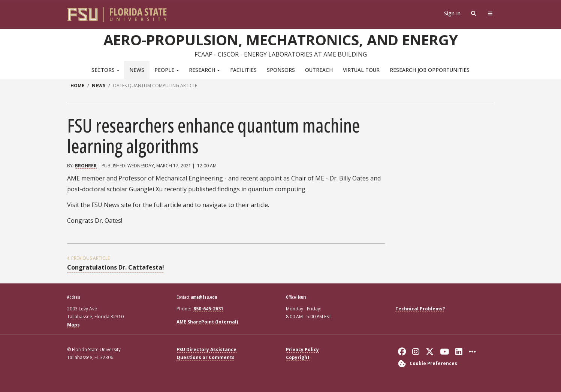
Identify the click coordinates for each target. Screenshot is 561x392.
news (99, 86)
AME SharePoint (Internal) (207, 322)
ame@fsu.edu (204, 297)
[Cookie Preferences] (426, 363)
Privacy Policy (302, 350)
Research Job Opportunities (430, 70)
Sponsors (281, 70)
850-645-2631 (208, 309)
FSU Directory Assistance (206, 350)
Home (77, 86)
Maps (73, 325)
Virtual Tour (361, 70)
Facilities (243, 70)
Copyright (298, 357)
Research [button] (204, 70)
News (137, 70)
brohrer (86, 166)
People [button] (167, 70)
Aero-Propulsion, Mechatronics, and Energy (281, 40)
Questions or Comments (206, 357)
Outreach (319, 70)
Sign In (452, 13)
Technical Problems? (420, 309)
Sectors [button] (105, 70)
